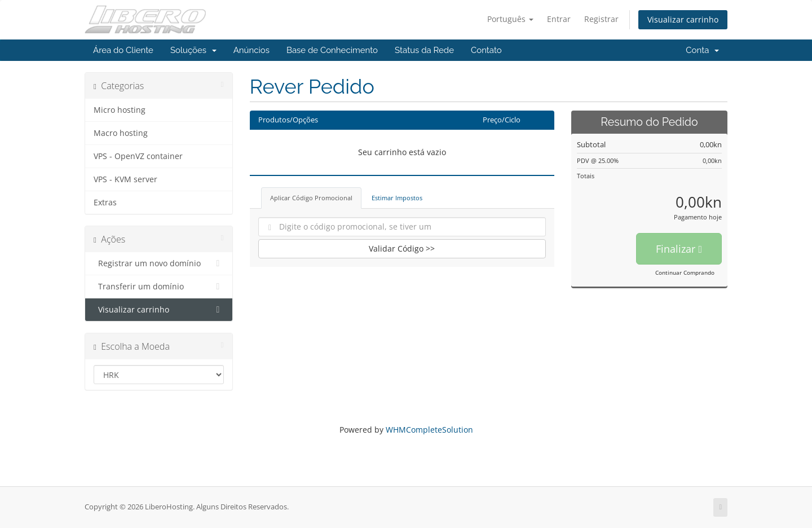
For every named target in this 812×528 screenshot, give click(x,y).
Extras (105, 203)
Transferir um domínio (159, 287)
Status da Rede (424, 50)
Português (510, 19)
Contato (486, 50)
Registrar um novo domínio (159, 263)
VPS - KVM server (125, 179)
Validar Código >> (402, 248)
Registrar (601, 19)
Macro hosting (121, 133)
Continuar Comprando (685, 272)
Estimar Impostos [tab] (397, 198)
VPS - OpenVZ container (138, 156)
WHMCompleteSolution (429, 430)
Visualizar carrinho (683, 19)
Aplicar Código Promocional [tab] (311, 198)
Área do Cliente (123, 50)
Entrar (559, 19)
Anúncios (251, 50)
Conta (702, 50)
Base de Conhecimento (332, 50)
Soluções (193, 50)
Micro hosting (120, 110)
